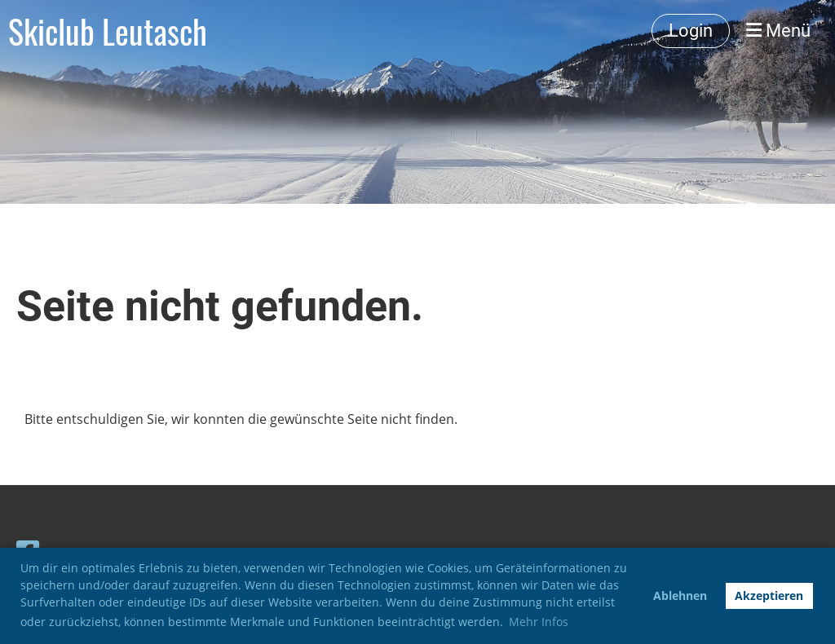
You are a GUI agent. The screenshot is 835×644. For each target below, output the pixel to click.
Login (691, 31)
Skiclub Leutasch (108, 31)
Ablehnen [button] (680, 595)
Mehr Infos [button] (539, 622)
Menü (778, 31)
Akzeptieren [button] (769, 595)
